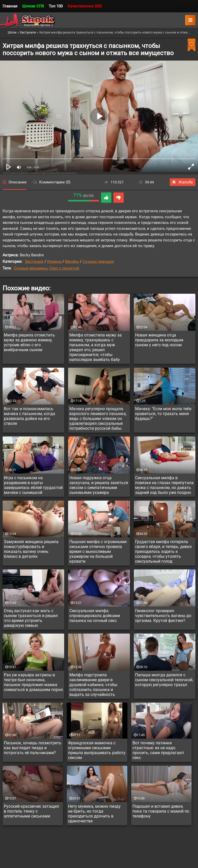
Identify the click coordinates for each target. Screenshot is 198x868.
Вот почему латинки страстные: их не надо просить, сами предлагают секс (158, 750)
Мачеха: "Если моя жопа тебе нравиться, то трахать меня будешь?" (163, 414)
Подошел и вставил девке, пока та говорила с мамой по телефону (161, 811)
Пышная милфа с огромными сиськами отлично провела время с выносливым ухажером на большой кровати (98, 551)
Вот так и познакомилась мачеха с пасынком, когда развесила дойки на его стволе (30, 416)
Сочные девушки (98, 262)
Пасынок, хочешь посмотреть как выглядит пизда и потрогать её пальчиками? (33, 748)
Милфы (72, 262)
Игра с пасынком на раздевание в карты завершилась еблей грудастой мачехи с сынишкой (33, 485)
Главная (10, 6)
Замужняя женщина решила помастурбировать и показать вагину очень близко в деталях (31, 549)
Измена (54, 262)
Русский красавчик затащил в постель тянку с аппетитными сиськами (31, 811)
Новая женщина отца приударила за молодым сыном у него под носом (159, 340)
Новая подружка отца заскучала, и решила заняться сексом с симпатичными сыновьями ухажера (99, 485)
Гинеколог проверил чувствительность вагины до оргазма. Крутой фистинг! (163, 616)
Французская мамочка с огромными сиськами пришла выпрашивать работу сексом (97, 750)
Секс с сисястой (64, 268)
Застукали (34, 262)
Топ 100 (56, 6)
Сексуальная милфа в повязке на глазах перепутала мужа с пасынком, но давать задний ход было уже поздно (164, 485)
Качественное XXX (85, 6)
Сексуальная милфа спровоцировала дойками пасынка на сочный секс (95, 616)
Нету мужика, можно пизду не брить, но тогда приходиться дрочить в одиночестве (94, 814)
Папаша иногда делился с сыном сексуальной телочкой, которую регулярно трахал (164, 680)
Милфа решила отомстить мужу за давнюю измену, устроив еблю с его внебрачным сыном (29, 342)
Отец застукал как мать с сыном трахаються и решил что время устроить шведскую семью (31, 618)
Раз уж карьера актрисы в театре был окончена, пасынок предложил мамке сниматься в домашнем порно (33, 682)
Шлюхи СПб (33, 6)
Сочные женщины (31, 268)
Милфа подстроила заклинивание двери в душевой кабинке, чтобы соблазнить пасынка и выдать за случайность (93, 685)
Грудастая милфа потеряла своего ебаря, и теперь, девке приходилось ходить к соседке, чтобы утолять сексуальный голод (163, 551)
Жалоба (183, 182)
